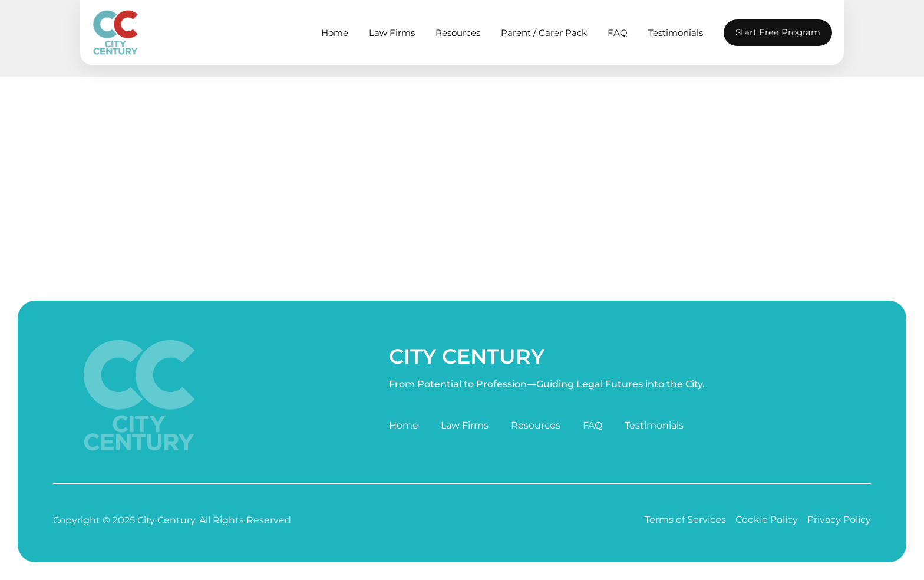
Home (335, 33)
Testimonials (676, 33)
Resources (458, 33)
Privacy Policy (839, 520)
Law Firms (392, 33)
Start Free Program (778, 32)
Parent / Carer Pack (544, 33)
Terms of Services (685, 520)
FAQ (618, 33)
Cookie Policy (767, 520)
